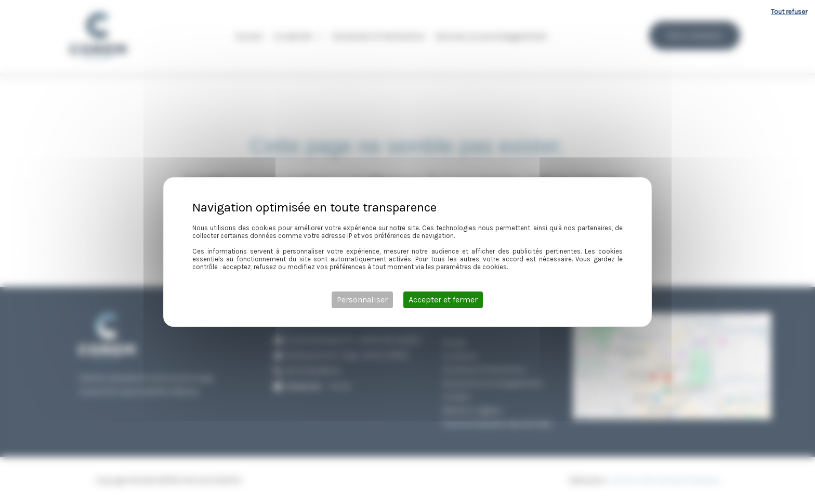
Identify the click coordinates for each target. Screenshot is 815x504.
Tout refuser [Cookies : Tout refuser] (789, 12)
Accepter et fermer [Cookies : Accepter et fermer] (443, 300)
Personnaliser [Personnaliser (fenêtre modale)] (362, 300)
